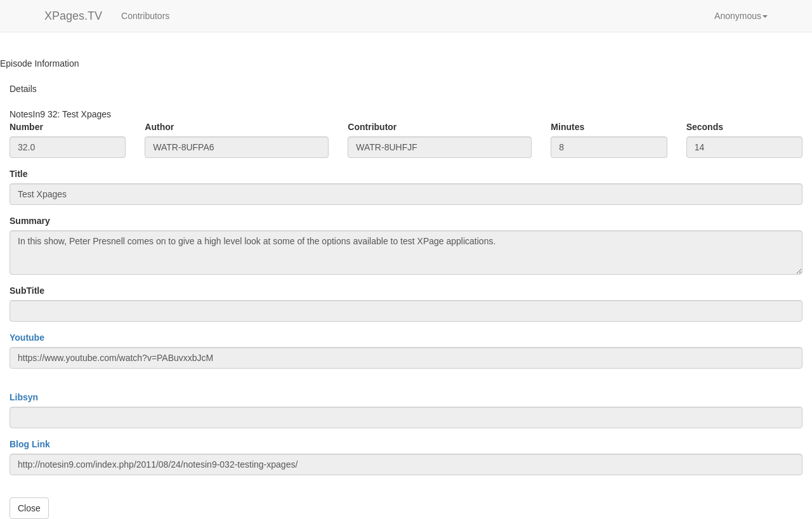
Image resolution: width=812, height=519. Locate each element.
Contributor (372, 127)
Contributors (145, 16)
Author (159, 127)
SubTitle (27, 291)
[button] (741, 16)
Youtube (27, 338)
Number (26, 127)
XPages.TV (73, 16)
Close (29, 508)
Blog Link (30, 444)
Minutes (567, 127)
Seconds (705, 127)
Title (19, 174)
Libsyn (24, 397)
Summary (30, 221)
